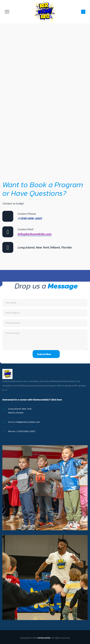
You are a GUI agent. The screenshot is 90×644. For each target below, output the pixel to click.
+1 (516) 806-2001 (25, 431)
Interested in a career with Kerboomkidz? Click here (32, 400)
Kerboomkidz (44, 638)
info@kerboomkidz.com (35, 234)
